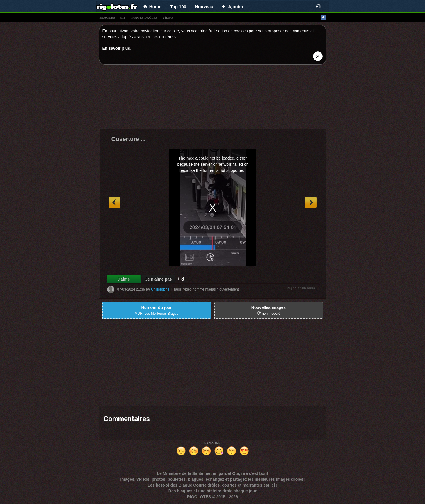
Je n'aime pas (158, 279)
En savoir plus (116, 48)
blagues (107, 17)
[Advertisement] (213, 98)
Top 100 (178, 7)
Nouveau (204, 7)
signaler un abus (301, 288)
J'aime (123, 279)
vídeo (168, 17)
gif (123, 17)
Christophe (160, 289)
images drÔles (144, 17)
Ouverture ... (129, 139)
